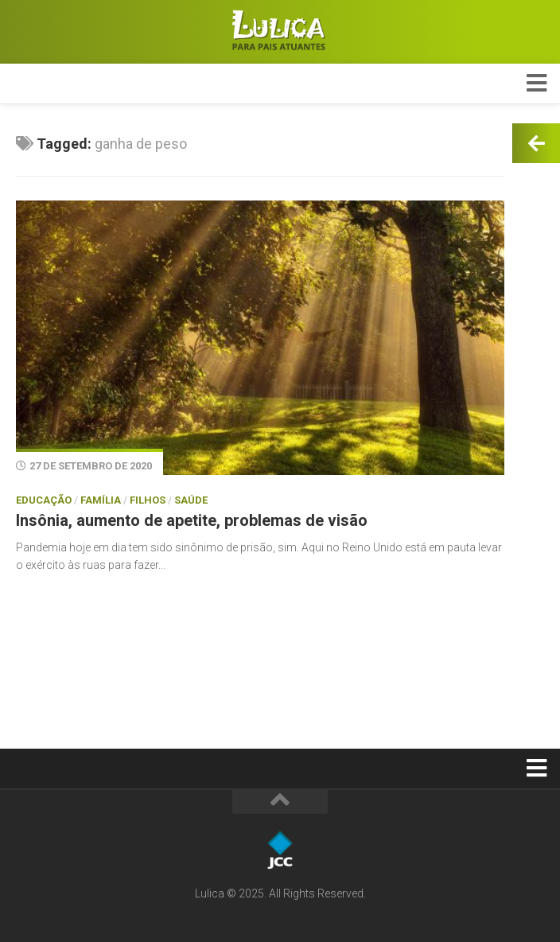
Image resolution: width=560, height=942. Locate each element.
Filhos (148, 500)
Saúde (191, 500)
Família (101, 500)
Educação (44, 500)
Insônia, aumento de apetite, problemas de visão (192, 520)
